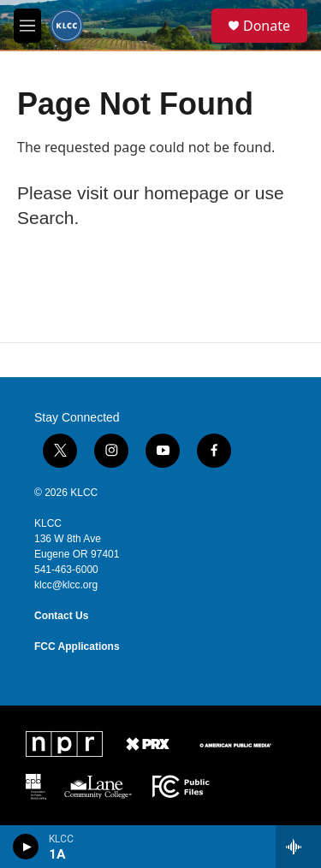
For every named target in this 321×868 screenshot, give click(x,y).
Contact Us (61, 616)
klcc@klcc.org (66, 585)
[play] (26, 847)
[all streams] (298, 847)
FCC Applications (77, 647)
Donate (267, 26)
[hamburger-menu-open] (27, 26)
